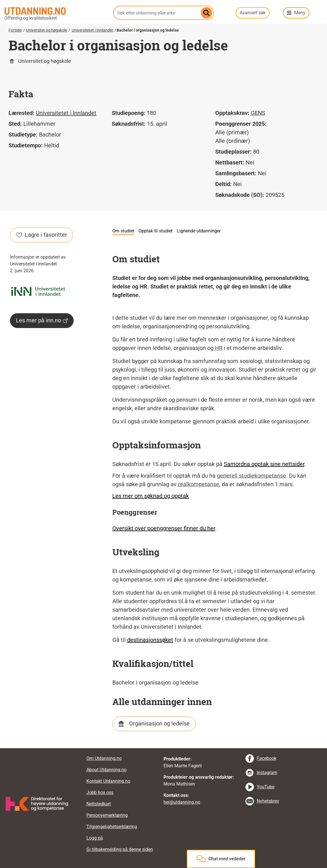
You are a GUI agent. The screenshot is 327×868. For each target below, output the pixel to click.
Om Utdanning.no (104, 758)
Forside (15, 30)
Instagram (267, 773)
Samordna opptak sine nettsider (264, 464)
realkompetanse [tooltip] (199, 484)
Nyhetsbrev (268, 801)
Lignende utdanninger (199, 231)
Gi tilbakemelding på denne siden (120, 849)
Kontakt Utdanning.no (108, 781)
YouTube (266, 787)
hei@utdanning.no (182, 802)
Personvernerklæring (107, 815)
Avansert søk (253, 13)
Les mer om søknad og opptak (151, 496)
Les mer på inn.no (42, 320)
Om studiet (123, 231)
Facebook (267, 758)
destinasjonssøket (150, 640)
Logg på (95, 838)
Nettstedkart (99, 804)
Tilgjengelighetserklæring (112, 827)
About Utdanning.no (106, 770)
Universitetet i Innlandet (92, 30)
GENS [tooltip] (258, 113)
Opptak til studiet (156, 231)
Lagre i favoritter (42, 235)
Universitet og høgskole (47, 30)
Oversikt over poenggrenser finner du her (164, 528)
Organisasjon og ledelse (159, 723)
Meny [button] (300, 13)
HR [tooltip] (219, 348)
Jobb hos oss (100, 792)
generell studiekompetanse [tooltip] (252, 476)
